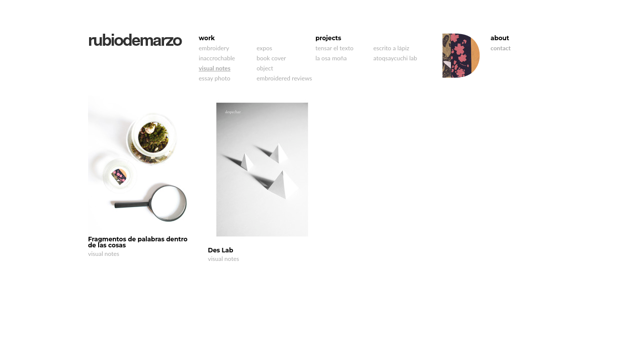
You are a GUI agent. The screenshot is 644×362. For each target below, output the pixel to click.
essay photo (215, 78)
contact (501, 48)
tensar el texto (334, 48)
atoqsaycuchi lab (395, 58)
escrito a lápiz (391, 48)
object (265, 68)
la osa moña (331, 58)
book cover (271, 58)
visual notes (215, 68)
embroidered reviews (284, 78)
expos (264, 48)
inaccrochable (217, 58)
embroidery (214, 48)
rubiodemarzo (135, 40)
